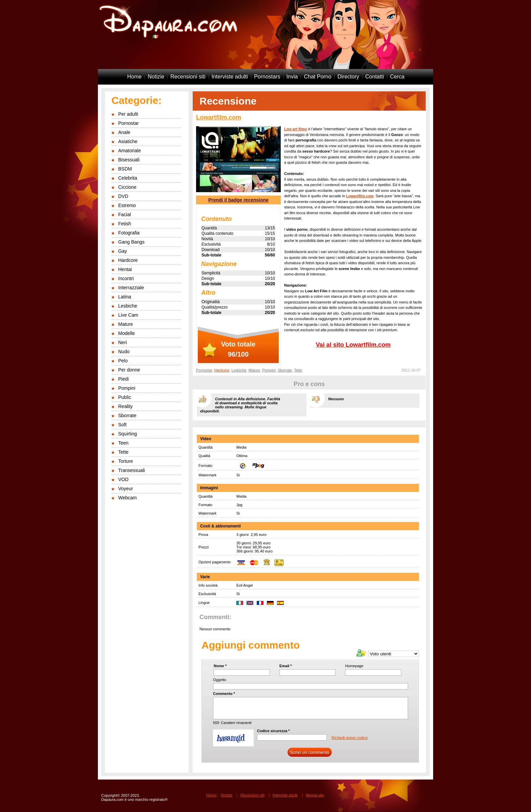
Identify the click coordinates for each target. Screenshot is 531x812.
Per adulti (128, 114)
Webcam (128, 498)
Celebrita (128, 178)
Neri (123, 342)
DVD (123, 196)
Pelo (123, 361)
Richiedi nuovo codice (350, 738)
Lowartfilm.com (219, 117)
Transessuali (132, 470)
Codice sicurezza (273, 731)
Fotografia (129, 233)
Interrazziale (131, 288)
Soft (122, 425)
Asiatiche (128, 141)
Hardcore (128, 260)
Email (286, 666)
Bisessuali (129, 160)
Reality (125, 406)
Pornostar (129, 123)
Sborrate (127, 415)
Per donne (129, 370)
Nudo (124, 352)
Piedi (123, 379)
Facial (124, 215)
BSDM (125, 169)
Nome (220, 666)
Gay (123, 251)
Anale (124, 132)
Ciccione (127, 187)
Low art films (296, 129)
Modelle (126, 333)
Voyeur (126, 489)
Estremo (127, 205)
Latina (125, 297)
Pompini (127, 388)
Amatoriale (130, 151)
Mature (126, 324)
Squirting (128, 434)
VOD (123, 479)
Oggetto (220, 680)
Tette (123, 452)
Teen (123, 443)
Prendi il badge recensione (238, 200)
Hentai (125, 269)
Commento (224, 694)
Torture (126, 461)
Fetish (125, 224)
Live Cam (128, 315)
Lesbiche (128, 306)
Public (125, 397)
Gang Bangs (131, 242)
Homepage (354, 666)
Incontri (126, 278)
